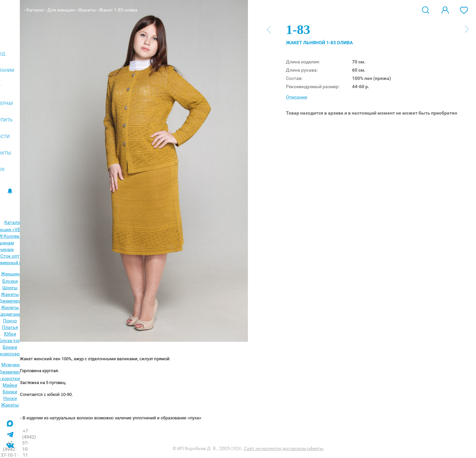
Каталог (35, 10)
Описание (297, 97)
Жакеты (87, 10)
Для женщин (61, 10)
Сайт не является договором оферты (284, 448)
